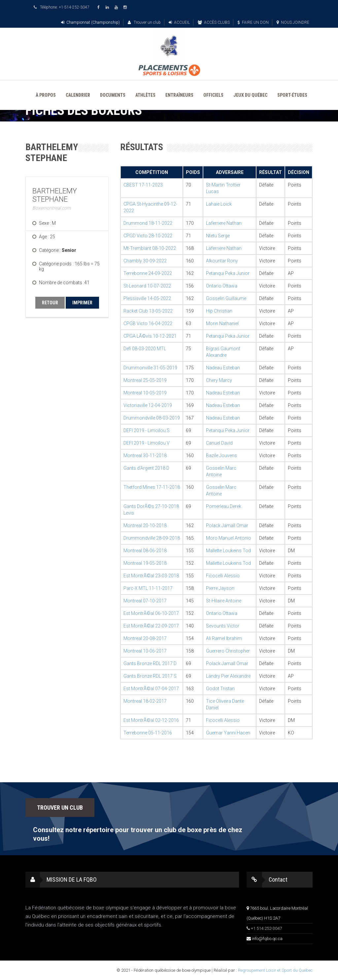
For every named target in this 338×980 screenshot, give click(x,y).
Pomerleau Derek (224, 506)
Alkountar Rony (222, 261)
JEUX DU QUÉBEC (250, 95)
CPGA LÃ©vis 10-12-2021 (150, 336)
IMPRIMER (82, 303)
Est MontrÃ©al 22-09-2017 (151, 626)
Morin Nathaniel (222, 323)
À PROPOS (46, 95)
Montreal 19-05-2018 (145, 563)
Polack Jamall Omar (227, 525)
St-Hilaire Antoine (224, 601)
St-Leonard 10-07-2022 (147, 286)
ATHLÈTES (145, 95)
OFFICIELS (213, 95)
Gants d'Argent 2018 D (146, 468)
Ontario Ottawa (222, 286)
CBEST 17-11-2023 (143, 185)
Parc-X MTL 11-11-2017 (148, 588)
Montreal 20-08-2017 (145, 638)
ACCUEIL (179, 22)
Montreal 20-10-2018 (145, 525)
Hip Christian (219, 311)
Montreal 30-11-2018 (145, 456)
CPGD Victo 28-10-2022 (148, 236)
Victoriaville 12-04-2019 (148, 405)
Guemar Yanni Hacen (228, 733)
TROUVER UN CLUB (60, 808)
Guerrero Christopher (228, 651)
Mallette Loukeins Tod (228, 551)
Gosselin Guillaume (226, 298)
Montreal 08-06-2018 (145, 551)
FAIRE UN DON (253, 22)
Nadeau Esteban (223, 368)
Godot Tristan (220, 689)
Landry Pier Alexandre (228, 676)
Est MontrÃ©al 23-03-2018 (151, 576)
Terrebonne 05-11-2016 (148, 733)
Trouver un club (144, 22)
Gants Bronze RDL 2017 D (150, 663)
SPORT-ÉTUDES (292, 95)
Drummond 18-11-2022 (148, 223)
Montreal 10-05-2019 (145, 393)
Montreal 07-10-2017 (145, 601)
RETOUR (50, 303)
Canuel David (219, 443)
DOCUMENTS (113, 95)
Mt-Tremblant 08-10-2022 (150, 248)
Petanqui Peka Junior (228, 273)
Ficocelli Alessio (223, 576)
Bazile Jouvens (221, 456)
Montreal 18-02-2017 (145, 701)
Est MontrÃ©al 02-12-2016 (151, 720)
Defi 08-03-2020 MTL (145, 349)
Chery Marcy (219, 380)
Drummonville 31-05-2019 (150, 368)
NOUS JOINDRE (293, 22)
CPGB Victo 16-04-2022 (148, 323)
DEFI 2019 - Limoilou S (147, 430)
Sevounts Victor (223, 626)
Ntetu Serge (218, 236)
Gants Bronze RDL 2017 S (150, 676)
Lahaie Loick (219, 204)
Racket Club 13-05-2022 (148, 311)
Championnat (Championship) (90, 22)
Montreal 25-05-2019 (145, 380)
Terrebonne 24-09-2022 (148, 273)
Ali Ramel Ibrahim (224, 638)
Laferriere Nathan (224, 223)
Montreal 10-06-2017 (145, 651)
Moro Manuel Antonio (229, 538)
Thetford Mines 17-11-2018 (152, 487)
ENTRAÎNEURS (179, 95)
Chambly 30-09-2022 (145, 261)
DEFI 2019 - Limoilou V (147, 443)
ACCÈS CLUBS (214, 22)
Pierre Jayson (220, 588)
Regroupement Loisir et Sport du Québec (275, 970)
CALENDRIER (78, 95)
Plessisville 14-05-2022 (147, 298)
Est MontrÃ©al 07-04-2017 (151, 689)
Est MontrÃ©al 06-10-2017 (151, 613)
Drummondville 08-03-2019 (152, 418)
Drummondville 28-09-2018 (152, 538)
